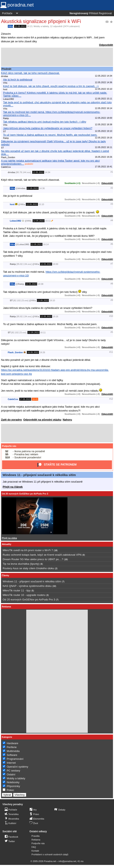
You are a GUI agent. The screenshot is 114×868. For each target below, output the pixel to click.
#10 (111, 316)
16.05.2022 (33, 352)
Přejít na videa (9, 538)
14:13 (30, 26)
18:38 (40, 284)
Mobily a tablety (41, 26)
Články (6, 575)
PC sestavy (14, 771)
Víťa (10, 26)
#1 (112, 172)
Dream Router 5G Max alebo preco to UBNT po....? (33, 559)
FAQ (34, 847)
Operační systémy (18, 767)
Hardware (13, 743)
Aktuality (7, 544)
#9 (112, 300)
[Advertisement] (57, 57)
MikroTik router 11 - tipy (17, 590)
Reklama (36, 840)
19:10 (52, 300)
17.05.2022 (25, 399)
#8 (112, 284)
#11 (111, 352)
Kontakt (35, 851)
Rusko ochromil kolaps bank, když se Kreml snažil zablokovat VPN (42, 555)
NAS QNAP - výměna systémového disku (27, 586)
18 (56, 550)
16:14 (46, 244)
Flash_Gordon (15, 352)
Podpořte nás (9, 446)
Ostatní (11, 774)
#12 (111, 399)
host (12, 204)
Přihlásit (93, 13)
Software (12, 755)
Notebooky (13, 782)
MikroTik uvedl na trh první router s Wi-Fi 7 (28, 550)
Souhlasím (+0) (72, 199)
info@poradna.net (67, 861)
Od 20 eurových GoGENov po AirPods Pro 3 (25, 494)
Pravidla (36, 836)
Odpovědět (106, 45)
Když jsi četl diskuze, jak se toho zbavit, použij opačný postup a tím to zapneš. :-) (51, 86)
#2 (112, 188)
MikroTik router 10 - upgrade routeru (24, 595)
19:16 (55, 316)
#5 (112, 332)
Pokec (10, 790)
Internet (11, 763)
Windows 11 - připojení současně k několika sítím (39, 475)
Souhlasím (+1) (72, 183)
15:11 (48, 221)
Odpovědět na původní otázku (42, 420)
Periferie (12, 747)
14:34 (47, 172)
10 (66, 559)
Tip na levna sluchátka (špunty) (21, 564)
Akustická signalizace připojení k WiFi (41, 21)
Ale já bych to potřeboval (18, 80)
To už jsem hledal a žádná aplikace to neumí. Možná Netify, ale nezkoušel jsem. (50, 135)
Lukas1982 (15, 221)
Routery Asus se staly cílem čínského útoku (28, 568)
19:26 (42, 352)
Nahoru (67, 420)
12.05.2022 (20, 26)
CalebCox (13, 399)
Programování (15, 759)
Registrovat (105, 13)
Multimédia (13, 751)
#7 (112, 264)
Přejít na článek (13, 487)
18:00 (55, 264)
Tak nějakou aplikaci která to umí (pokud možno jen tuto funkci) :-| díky (45, 122)
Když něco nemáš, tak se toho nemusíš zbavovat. (30, 73)
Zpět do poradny (11, 420)
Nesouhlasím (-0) (91, 183)
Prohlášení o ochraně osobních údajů (50, 854)
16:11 (43, 332)
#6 (112, 244)
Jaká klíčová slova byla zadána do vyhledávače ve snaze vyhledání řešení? (48, 128)
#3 (112, 204)
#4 (112, 220)
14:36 (42, 188)
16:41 (35, 399)
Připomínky (13, 786)
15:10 (41, 204)
